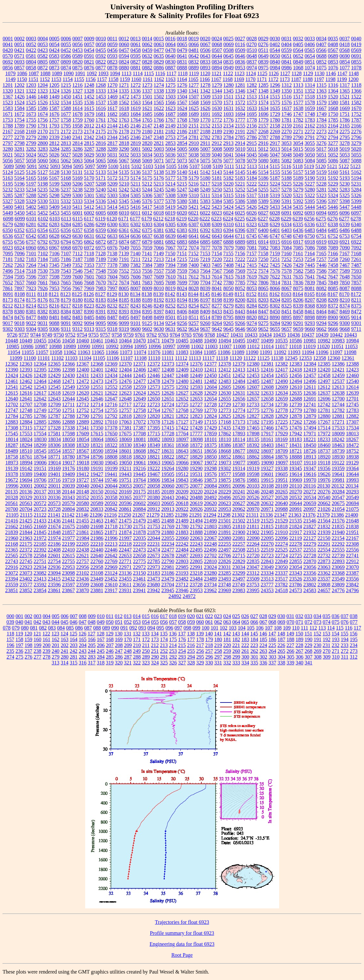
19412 (83, 474)
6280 (19, 224)
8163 (286, 294)
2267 (252, 131)
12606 (239, 387)
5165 (31, 178)
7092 (356, 248)
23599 (83, 585)
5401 (19, 207)
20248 (267, 492)
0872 (43, 68)
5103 (148, 166)
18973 (12, 463)
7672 (112, 283)
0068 (217, 44)
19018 (83, 463)
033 (308, 616)
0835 (228, 62)
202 (65, 645)
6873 (112, 242)
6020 (182, 213)
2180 (147, 131)
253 (173, 651)
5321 (298, 195)
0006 (66, 39)
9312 (77, 329)
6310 (228, 224)
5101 (125, 166)
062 (218, 622)
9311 (66, 329)
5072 (170, 161)
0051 (19, 44)
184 (254, 639)
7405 (217, 265)
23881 (97, 590)
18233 (324, 439)
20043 (97, 486)
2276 (356, 131)
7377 (101, 265)
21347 (281, 515)
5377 (159, 201)
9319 (124, 329)
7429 (298, 265)
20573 (54, 503)
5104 (160, 166)
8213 (19, 306)
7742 (217, 283)
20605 (168, 503)
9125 (147, 323)
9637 (205, 329)
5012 (263, 149)
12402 (111, 370)
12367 (83, 364)
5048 (287, 155)
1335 (124, 91)
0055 (66, 44)
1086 (22, 73)
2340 (66, 137)
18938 (352, 457)
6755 (8, 242)
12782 (338, 410)
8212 (8, 306)
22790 (168, 561)
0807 (54, 62)
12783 (352, 410)
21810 (239, 526)
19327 (267, 468)
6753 (345, 236)
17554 (40, 434)
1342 (205, 91)
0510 (252, 50)
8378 (8, 312)
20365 (125, 497)
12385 (324, 364)
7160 (286, 253)
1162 (159, 79)
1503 (170, 97)
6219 (182, 219)
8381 (31, 312)
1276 (182, 85)
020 (191, 616)
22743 (12, 561)
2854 (182, 143)
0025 (228, 39)
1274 (159, 85)
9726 (12, 335)
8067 (287, 288)
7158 (263, 253)
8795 (228, 317)
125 (73, 634)
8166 (321, 294)
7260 (345, 259)
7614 (217, 277)
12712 (83, 404)
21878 (139, 532)
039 (10, 622)
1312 (287, 85)
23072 (12, 573)
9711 (356, 329)
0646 (240, 56)
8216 (54, 306)
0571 (19, 56)
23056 (310, 567)
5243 (136, 190)
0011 (112, 39)
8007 (136, 288)
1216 (77, 85)
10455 (40, 341)
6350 (8, 230)
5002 (147, 149)
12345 (291, 358)
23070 (352, 567)
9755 (94, 335)
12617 (40, 393)
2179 (136, 131)
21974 (54, 538)
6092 (298, 213)
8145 (205, 294)
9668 (345, 329)
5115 (275, 166)
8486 (101, 317)
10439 (322, 335)
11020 (323, 346)
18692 (253, 451)
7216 (194, 259)
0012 (124, 39)
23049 (267, 567)
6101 (31, 219)
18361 (168, 445)
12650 (154, 399)
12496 (310, 381)
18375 (210, 445)
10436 (294, 335)
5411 (77, 207)
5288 (31, 195)
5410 (66, 207)
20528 (281, 497)
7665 (66, 283)
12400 (83, 370)
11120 (236, 358)
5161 (345, 172)
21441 (68, 521)
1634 (263, 108)
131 (127, 634)
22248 (210, 544)
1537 (101, 102)
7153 (205, 253)
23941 (139, 590)
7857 (356, 283)
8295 (263, 306)
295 (200, 657)
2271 (298, 131)
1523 (8, 102)
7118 (89, 253)
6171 (124, 219)
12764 (154, 410)
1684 (136, 114)
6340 (356, 224)
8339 (298, 306)
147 (272, 634)
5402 (31, 207)
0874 (66, 68)
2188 (205, 131)
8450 (275, 312)
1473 (136, 97)
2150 (182, 126)
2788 (275, 137)
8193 (170, 300)
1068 (298, 68)
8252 (170, 306)
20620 (210, 503)
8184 (112, 300)
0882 (147, 68)
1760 (89, 120)
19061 (140, 463)
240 (56, 651)
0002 (19, 39)
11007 (225, 346)
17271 (338, 422)
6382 (170, 230)
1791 (43, 126)
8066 (275, 288)
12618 (54, 393)
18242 (338, 439)
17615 (97, 434)
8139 (158, 294)
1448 (43, 97)
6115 (78, 219)
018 (173, 616)
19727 (83, 480)
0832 (194, 62)
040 (19, 622)
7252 (287, 259)
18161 (267, 439)
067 (263, 622)
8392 (112, 312)
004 (46, 616)
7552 (124, 271)
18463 (338, 445)
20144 (68, 492)
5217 (205, 184)
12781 (324, 410)
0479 (182, 50)
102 (224, 628)
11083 (182, 352)
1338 (159, 91)
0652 (298, 56)
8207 (310, 300)
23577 (26, 585)
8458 (298, 312)
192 (327, 639)
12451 (225, 375)
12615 (12, 393)
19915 (267, 480)
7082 (263, 248)
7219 (205, 259)
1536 (89, 102)
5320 (287, 195)
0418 (345, 44)
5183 (240, 178)
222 (245, 645)
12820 (154, 416)
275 (19, 657)
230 (318, 645)
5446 (333, 207)
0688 (321, 56)
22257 (239, 544)
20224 (210, 492)
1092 (92, 73)
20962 (239, 509)
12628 (196, 393)
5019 (345, 149)
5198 (43, 184)
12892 (97, 422)
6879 (147, 242)
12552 (111, 387)
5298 (54, 195)
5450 (19, 213)
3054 (298, 143)
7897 (19, 288)
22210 (97, 544)
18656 (210, 451)
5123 (355, 166)
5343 (112, 201)
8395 (147, 312)
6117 (89, 219)
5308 (170, 195)
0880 (124, 68)
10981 (310, 341)
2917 (275, 143)
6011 (135, 213)
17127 (182, 422)
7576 (275, 271)
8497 (136, 317)
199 (37, 645)
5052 (333, 155)
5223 (263, 184)
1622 (159, 108)
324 (155, 663)
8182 (89, 300)
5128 (54, 172)
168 (110, 639)
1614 (77, 108)
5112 (240, 166)
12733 (253, 404)
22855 (296, 561)
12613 (338, 387)
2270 (287, 131)
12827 (253, 416)
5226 (298, 184)
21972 (40, 538)
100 (206, 628)
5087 (345, 161)
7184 (43, 259)
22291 (324, 544)
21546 (310, 521)
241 (65, 651)
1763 (124, 120)
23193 (182, 573)
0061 (136, 44)
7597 (43, 277)
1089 (57, 73)
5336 (101, 201)
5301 (89, 195)
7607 (147, 277)
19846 (196, 480)
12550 (83, 387)
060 (200, 622)
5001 (136, 149)
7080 (240, 248)
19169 (54, 468)
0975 (263, 68)
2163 (321, 126)
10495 (239, 341)
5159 (321, 172)
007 (74, 616)
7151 (182, 253)
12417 (281, 370)
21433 (40, 521)
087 (88, 628)
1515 (275, 97)
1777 (240, 120)
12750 (54, 410)
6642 (205, 236)
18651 (196, 451)
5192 (333, 178)
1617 (112, 108)
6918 (310, 242)
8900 (333, 317)
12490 (281, 381)
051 (119, 622)
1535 (77, 102)
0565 (310, 50)
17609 (83, 434)
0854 (345, 62)
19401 (54, 474)
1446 (31, 97)
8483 (77, 317)
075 (336, 622)
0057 (89, 44)
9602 (147, 329)
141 (218, 634)
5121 (332, 166)
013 (128, 616)
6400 (263, 230)
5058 (31, 161)
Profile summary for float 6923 (182, 933)
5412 (89, 207)
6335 (298, 224)
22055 (168, 538)
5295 (43, 195)
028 (263, 616)
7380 (124, 265)
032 (299, 616)
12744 (338, 404)
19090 (268, 463)
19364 (352, 468)
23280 (210, 573)
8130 (124, 294)
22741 (352, 556)
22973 (154, 567)
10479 (168, 341)
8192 (159, 300)
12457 (310, 375)
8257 (205, 306)
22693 (196, 556)
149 (290, 634)
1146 (331, 73)
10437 (308, 335)
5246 (170, 190)
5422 (205, 207)
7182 (19, 259)
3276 (321, 143)
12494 (296, 381)
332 (227, 663)
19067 (197, 463)
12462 (26, 381)
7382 (136, 265)
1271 (124, 85)
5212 (147, 184)
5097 (90, 166)
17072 (139, 422)
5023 (19, 155)
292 (173, 657)
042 (37, 622)
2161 (298, 126)
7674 (124, 283)
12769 (196, 410)
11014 (267, 346)
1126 (273, 73)
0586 (66, 56)
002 (28, 616)
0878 (112, 68)
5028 (77, 155)
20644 (296, 503)
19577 (225, 474)
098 (187, 628)
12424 (12, 375)
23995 (253, 590)
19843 (182, 480)
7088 (321, 248)
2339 (54, 137)
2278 (19, 137)
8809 (240, 317)
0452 (66, 50)
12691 (310, 399)
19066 (182, 463)
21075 (352, 509)
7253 (298, 259)
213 (164, 645)
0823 (112, 62)
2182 (170, 131)
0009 (89, 39)
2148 (159, 126)
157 (10, 639)
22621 (83, 556)
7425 (275, 265)
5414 (112, 207)
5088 (356, 161)
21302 (238, 515)
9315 (101, 329)
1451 (77, 97)
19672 (12, 480)
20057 (139, 486)
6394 (228, 230)
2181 (159, 131)
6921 (345, 242)
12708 (40, 404)
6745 (252, 236)
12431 (83, 375)
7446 (321, 265)
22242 (182, 544)
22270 (267, 544)
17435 (225, 428)
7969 (89, 288)
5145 (240, 172)
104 (242, 628)
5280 (310, 190)
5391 (287, 201)
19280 (182, 468)
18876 (281, 457)
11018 (295, 346)
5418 (159, 207)
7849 (333, 283)
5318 (263, 195)
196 (10, 645)
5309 (182, 195)
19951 (281, 480)
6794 (66, 242)
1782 (298, 120)
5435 (298, 207)
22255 (225, 544)
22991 (196, 567)
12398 (68, 370)
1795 (66, 126)
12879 (310, 416)
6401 (275, 230)
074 (327, 622)
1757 (54, 120)
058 (182, 622)
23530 (310, 579)
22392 (40, 550)
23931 (125, 590)
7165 (321, 253)
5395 (310, 201)
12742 (324, 404)
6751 (321, 236)
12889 (83, 422)
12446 (154, 375)
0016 (170, 39)
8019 (170, 288)
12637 (324, 393)
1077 (345, 68)
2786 (252, 137)
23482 (182, 579)
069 (281, 622)
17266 (310, 422)
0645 (228, 56)
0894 (217, 68)
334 (245, 663)
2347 (147, 137)
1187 (296, 79)
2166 (356, 126)
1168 (228, 79)
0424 (54, 50)
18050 (69, 439)
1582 (356, 102)
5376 (147, 201)
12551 (97, 387)
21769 (168, 526)
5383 (205, 201)
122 (46, 634)
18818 (125, 457)
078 (7, 628)
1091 (80, 73)
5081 (275, 161)
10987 (41, 346)
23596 (54, 585)
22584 (40, 556)
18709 (281, 451)
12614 (352, 387)
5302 (101, 195)
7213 (159, 259)
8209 (333, 300)
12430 (68, 375)
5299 (66, 195)
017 (164, 616)
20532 (296, 497)
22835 (253, 561)
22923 (26, 567)
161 (46, 639)
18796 (97, 457)
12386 (338, 364)
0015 (159, 39)
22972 (139, 567)
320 (119, 663)
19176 (68, 468)
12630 (225, 393)
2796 (356, 137)
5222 (252, 184)
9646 (240, 329)
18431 (296, 445)
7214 (170, 259)
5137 (147, 172)
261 (245, 651)
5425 (240, 207)
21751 (139, 526)
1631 (228, 108)
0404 (287, 44)
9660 (310, 329)
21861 (83, 532)
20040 (83, 486)
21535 (296, 521)
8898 (310, 317)
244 (92, 651)
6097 (356, 213)
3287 (89, 149)
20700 (12, 509)
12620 (83, 393)
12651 (168, 399)
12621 (97, 393)
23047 (253, 567)
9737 (24, 335)
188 (290, 639)
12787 (54, 416)
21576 (338, 521)
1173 (285, 79)
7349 (66, 265)
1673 (31, 114)
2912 (217, 143)
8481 (54, 317)
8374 (345, 306)
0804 (31, 62)
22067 (210, 538)
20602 (139, 503)
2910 (194, 143)
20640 (281, 503)
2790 (298, 137)
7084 (287, 248)
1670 (356, 108)
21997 (125, 538)
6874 (124, 242)
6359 (101, 230)
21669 (40, 526)
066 (254, 622)
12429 (54, 375)
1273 (147, 85)
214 (173, 645)
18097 (182, 439)
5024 (31, 155)
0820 (77, 62)
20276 (324, 492)
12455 (281, 375)
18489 (12, 451)
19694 (26, 480)
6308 (205, 224)
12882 (352, 416)
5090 (20, 166)
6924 (19, 248)
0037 (345, 39)
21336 (267, 515)
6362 (136, 230)
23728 (196, 585)
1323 (43, 91)
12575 (168, 387)
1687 (170, 114)
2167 (8, 131)
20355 (97, 497)
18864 (267, 457)
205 (92, 645)
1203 (31, 85)
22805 (196, 561)
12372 (154, 364)
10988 (56, 346)
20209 (182, 492)
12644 (68, 399)
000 (10, 616)
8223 (89, 306)
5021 (8, 155)
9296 (333, 323)
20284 (338, 492)
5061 (54, 161)
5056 (8, 161)
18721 (296, 451)
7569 (240, 271)
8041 (217, 288)
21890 (210, 532)
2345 (124, 137)
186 (272, 639)
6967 (54, 248)
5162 (356, 172)
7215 (182, 259)
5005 (182, 149)
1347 (252, 91)
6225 (240, 219)
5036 (170, 155)
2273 (321, 131)
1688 (182, 114)
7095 (8, 253)
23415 (54, 579)
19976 (324, 480)
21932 (310, 532)
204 (83, 645)
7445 (310, 265)
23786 (296, 585)
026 (245, 616)
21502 (239, 521)
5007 (205, 149)
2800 (43, 143)
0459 (147, 50)
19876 (239, 480)
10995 (141, 346)
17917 (267, 434)
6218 (170, 219)
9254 (170, 323)
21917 (296, 532)
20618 (182, 503)
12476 (125, 381)
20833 (97, 509)
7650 (356, 277)
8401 (170, 312)
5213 (159, 184)
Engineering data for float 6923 (182, 944)
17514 (324, 428)
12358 (319, 358)
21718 (111, 526)
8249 (159, 306)
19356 (324, 468)
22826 (225, 561)
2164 (333, 126)
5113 (252, 166)
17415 (168, 428)
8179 (66, 300)
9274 (252, 323)
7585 (310, 271)
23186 (168, 573)
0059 (112, 44)
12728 (210, 404)
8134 (135, 294)
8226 (101, 306)
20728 (54, 509)
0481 (194, 50)
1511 (228, 97)
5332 (66, 201)
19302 (225, 468)
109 (287, 628)
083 (52, 628)
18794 (83, 457)
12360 (334, 358)
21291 (196, 515)
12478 (154, 381)
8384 (66, 312)
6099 (20, 219)
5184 (252, 178)
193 (336, 639)
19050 (126, 463)
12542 (26, 387)
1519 (321, 97)
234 (354, 645)
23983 (239, 590)
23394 (12, 579)
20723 (40, 509)
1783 (310, 120)
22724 (281, 556)
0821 (89, 62)
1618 (124, 108)
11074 (140, 352)
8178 (54, 300)
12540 (352, 381)
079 (16, 628)
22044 (154, 538)
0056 (77, 44)
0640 (170, 56)
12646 (97, 399)
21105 (12, 515)
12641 (26, 399)
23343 (296, 573)
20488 (196, 497)
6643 (217, 236)
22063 (196, 538)
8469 (345, 312)
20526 (253, 497)
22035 (139, 538)
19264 (168, 468)
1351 (298, 91)
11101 (44, 358)
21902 (253, 532)
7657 (19, 283)
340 (299, 663)
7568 (228, 271)
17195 (267, 422)
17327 (40, 428)
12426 (26, 375)
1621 (147, 108)
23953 (196, 590)
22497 (225, 550)
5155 (275, 172)
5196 (19, 184)
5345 (124, 201)
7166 (333, 253)
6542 (31, 236)
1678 (77, 114)
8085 (333, 288)
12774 (239, 410)
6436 (298, 230)
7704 (205, 283)
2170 (43, 131)
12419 (310, 370)
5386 (240, 201)
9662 (321, 329)
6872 (101, 242)
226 (281, 645)
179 (209, 639)
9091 (66, 323)
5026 (54, 155)
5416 (136, 207)
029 (272, 616)
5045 (252, 155)
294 (191, 657)
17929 (281, 434)
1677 (66, 114)
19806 (154, 480)
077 (354, 622)
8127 (100, 294)
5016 (310, 149)
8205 (287, 300)
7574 (263, 271)
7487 (356, 265)
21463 (97, 521)
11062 (70, 352)
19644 (352, 474)
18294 (26, 445)
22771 (125, 561)
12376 (196, 364)
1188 (307, 79)
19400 (40, 474)
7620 (263, 277)
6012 (147, 213)
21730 (125, 526)
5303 (112, 195)
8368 (310, 306)
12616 (26, 393)
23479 (168, 579)
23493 (225, 579)
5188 (287, 178)
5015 (298, 149)
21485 (154, 521)
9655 (275, 329)
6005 (101, 213)
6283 (54, 224)
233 (345, 645)
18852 (225, 457)
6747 (275, 236)
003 (37, 616)
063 (227, 622)
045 (65, 622)
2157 (263, 126)
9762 (152, 335)
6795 (77, 242)
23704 (168, 585)
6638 (159, 236)
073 (318, 622)
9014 (356, 317)
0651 (287, 56)
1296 (275, 85)
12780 (310, 410)
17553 (26, 434)
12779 (296, 410)
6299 (101, 224)
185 (263, 639)
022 (209, 616)
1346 (240, 91)
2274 (333, 131)
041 (28, 622)
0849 (298, 62)
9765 (187, 335)
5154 (263, 172)
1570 (217, 102)
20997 (310, 509)
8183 (101, 300)
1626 (205, 108)
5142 (205, 172)
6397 (252, 230)
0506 (205, 50)
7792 (252, 283)
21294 (210, 515)
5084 (310, 161)
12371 (139, 364)
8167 (333, 294)
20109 (281, 486)
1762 (112, 120)
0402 (275, 44)
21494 (196, 521)
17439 (239, 428)
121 (37, 634)
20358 (111, 497)
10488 (196, 341)
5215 (182, 184)
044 (56, 622)
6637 (147, 236)
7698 (170, 283)
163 (65, 639)
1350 (287, 91)
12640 (12, 399)
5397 (333, 201)
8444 (252, 312)
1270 (112, 85)
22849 (281, 561)
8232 (112, 306)
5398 (345, 201)
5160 (333, 172)
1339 (170, 91)
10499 (267, 341)
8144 (193, 294)
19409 (68, 474)
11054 (14, 352)
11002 (197, 346)
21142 (68, 515)
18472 (352, 445)
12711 (68, 404)
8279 (228, 306)
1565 (159, 102)
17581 (54, 434)
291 (164, 657)
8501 (170, 317)
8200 (240, 300)
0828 (147, 62)
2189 (217, 131)
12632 (253, 393)
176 (182, 639)
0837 (252, 62)
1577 (298, 102)
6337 (321, 224)
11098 (350, 352)
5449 (8, 213)
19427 (97, 474)
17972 (324, 434)
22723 (267, 556)
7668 (89, 283)
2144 (112, 126)
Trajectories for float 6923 (182, 922)
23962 (210, 590)
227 (290, 645)
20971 (267, 509)
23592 (40, 585)
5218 (217, 184)
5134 (112, 172)
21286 (181, 515)
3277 (333, 143)
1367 (8, 97)
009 (92, 616)
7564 (205, 271)
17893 (239, 434)
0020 (205, 39)
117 (357, 628)
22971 (125, 567)
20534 (310, 497)
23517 (281, 579)
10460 (83, 341)
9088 (54, 323)
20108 (267, 486)
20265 (281, 492)
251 (155, 651)
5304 (124, 195)
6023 (217, 213)
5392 (298, 201)
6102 (43, 219)
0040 (356, 39)
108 (278, 628)
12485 (253, 381)
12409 (182, 370)
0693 (19, 62)
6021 (194, 213)
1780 (275, 120)
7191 (124, 259)
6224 (228, 219)
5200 (66, 184)
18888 (296, 457)
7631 (287, 277)
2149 (170, 126)
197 (19, 645)
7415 (252, 265)
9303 (20, 329)
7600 (77, 277)
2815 (89, 143)
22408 (54, 550)
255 (191, 651)
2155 (240, 126)
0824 (124, 62)
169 (119, 639)
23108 (97, 573)
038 (354, 616)
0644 (217, 56)
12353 (305, 358)
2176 (112, 131)
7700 (194, 283)
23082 (40, 573)
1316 (333, 85)
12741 (310, 404)
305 (290, 657)
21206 (96, 515)
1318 (356, 85)
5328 (19, 201)
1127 (285, 73)
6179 (147, 219)
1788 (8, 126)
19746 (111, 480)
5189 (298, 178)
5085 (321, 161)
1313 (298, 85)
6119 (100, 219)
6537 (19, 236)
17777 (196, 434)
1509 (205, 97)
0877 (101, 68)
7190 (112, 259)
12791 (97, 416)
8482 (66, 317)
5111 (229, 166)
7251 (275, 259)
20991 (296, 509)
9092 (77, 323)
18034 (55, 439)
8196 (194, 300)
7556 (147, 271)
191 (318, 639)
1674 (43, 114)
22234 (168, 544)
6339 (345, 224)
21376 (309, 515)
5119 (309, 166)
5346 (136, 201)
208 (119, 645)
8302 (275, 306)
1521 (345, 97)
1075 (321, 68)
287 (128, 657)
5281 (321, 190)
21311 (252, 515)
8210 (345, 300)
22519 (267, 550)
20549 (352, 497)
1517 (298, 97)
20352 (83, 497)
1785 (333, 120)
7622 (275, 277)
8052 (240, 288)
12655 (225, 399)
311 (344, 657)
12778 (281, 410)
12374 (182, 364)
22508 (239, 550)
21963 (26, 538)
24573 (296, 590)
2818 (124, 143)
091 (124, 628)
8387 (77, 312)
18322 (111, 445)
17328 (54, 428)
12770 (210, 410)
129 (109, 634)
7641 (310, 277)
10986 (27, 346)
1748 (310, 114)
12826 (239, 416)
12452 (239, 375)
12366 (68, 364)
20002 (40, 486)
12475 (111, 381)
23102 (83, 573)
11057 (42, 352)
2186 (182, 131)
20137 (40, 492)
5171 (101, 178)
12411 (210, 370)
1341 (194, 91)
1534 (66, 102)
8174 (19, 300)
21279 (153, 515)
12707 (26, 404)
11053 (351, 346)
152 (317, 634)
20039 (68, 486)
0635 (159, 56)
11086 (224, 352)
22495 (196, 550)
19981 (338, 480)
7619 (252, 277)
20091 (225, 486)
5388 (252, 201)
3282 (31, 149)
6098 (8, 219)
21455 (83, 521)
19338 (281, 468)
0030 (275, 39)
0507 (217, 50)
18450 (310, 445)
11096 (322, 352)
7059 (147, 248)
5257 (275, 190)
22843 (267, 561)
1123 (239, 73)
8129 (112, 294)
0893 (205, 68)
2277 (8, 137)
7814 (275, 283)
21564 (324, 521)
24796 (352, 590)
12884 (26, 422)
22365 (12, 550)
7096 (20, 253)
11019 (309, 346)
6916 (287, 242)
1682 (112, 114)
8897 (298, 317)
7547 (89, 271)
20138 (54, 492)
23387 (352, 573)
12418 (296, 370)
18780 (68, 457)
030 (281, 616)
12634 (281, 393)
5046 (263, 155)
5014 (287, 149)
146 (263, 634)
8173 (8, 300)
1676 (54, 114)
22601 (54, 556)
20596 (125, 503)
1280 (228, 85)
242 (74, 651)
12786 (40, 416)
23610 (111, 585)
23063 (324, 567)
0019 (194, 39)
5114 (263, 166)
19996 (12, 486)
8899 (321, 317)
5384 (217, 201)
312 (354, 657)
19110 (310, 463)
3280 (8, 149)
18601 (125, 451)
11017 (281, 346)
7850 (345, 283)
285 (110, 657)
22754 (54, 561)
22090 (253, 538)
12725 (182, 404)
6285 (77, 224)
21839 (12, 532)
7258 (333, 259)
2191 (240, 131)
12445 (139, 375)
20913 (168, 509)
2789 (287, 137)
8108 (20, 294)
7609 (159, 277)
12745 (352, 404)
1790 (31, 126)
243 (83, 651)
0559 (287, 50)
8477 (31, 317)
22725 (296, 556)
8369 (321, 306)
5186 (263, 178)
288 (137, 657)
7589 (345, 271)
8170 (344, 294)
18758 (12, 457)
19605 (281, 474)
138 (191, 634)
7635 (298, 277)
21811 (253, 526)
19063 (154, 463)
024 (227, 616)
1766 (159, 120)
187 (281, 639)
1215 (66, 85)
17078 (154, 422)
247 (119, 651)
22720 (253, 556)
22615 (68, 556)
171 (137, 639)
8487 (112, 317)
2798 (19, 143)
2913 (228, 143)
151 (308, 634)
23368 (338, 573)
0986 (287, 68)
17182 (253, 422)
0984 (275, 68)
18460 (324, 445)
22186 (54, 544)
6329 (275, 224)
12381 (267, 364)
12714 (97, 404)
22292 (338, 544)
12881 (338, 416)
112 (313, 628)
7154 (217, 253)
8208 (321, 300)
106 (260, 628)
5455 (66, 213)
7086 (310, 248)
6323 (252, 224)
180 (218, 639)
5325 (345, 195)
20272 (310, 492)
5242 (124, 190)
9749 (47, 335)
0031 (287, 39)
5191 (321, 178)
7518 (31, 271)
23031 (225, 567)
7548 (101, 271)
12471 (68, 381)
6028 (275, 213)
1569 (205, 102)
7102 (43, 253)
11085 (210, 352)
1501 (147, 97)
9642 (217, 329)
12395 (40, 370)
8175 (31, 300)
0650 (275, 56)
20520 (239, 497)
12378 (225, 364)
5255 (263, 190)
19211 (125, 468)
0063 (159, 44)
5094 (67, 166)
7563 (194, 271)
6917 (298, 242)
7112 (78, 253)
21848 (54, 532)
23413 (40, 579)
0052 (31, 44)
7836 (298, 283)
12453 (253, 375)
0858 (31, 68)
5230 (345, 184)
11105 (99, 358)
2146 (136, 126)
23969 (225, 590)
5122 (344, 166)
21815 (267, 526)
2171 (54, 131)
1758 (66, 120)
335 (254, 663)
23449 (97, 579)
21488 (168, 521)
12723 (154, 404)
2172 (66, 131)
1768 (182, 120)
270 (327, 651)
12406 (139, 370)
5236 (54, 190)
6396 (240, 230)
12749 (40, 410)
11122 (250, 358)
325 (164, 663)
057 (173, 622)
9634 (194, 329)
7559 (182, 271)
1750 (333, 114)
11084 (196, 352)
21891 (225, 532)
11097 (336, 352)
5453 (54, 213)
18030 (40, 439)
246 (110, 651)
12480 (182, 381)
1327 (77, 91)
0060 (124, 44)
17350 (97, 428)
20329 (26, 497)
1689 (194, 114)
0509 (240, 50)
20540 (324, 497)
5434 (287, 207)
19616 (310, 474)
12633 (267, 393)
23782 (281, 585)
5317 (252, 195)
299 (236, 657)
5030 (101, 155)
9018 (19, 323)
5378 (170, 201)
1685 (147, 114)
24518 (281, 590)
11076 (154, 352)
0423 (43, 50)
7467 (345, 265)
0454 (89, 50)
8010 (159, 288)
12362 (12, 364)
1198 (330, 79)
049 (101, 622)
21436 (54, 521)
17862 (225, 434)
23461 (139, 579)
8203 (263, 300)
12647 (111, 399)
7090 (345, 248)
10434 (265, 335)
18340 (139, 445)
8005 (124, 288)
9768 (210, 335)
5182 (228, 178)
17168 (225, 422)
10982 (324, 341)
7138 (112, 253)
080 (25, 628)
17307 (352, 422)
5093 (55, 166)
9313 (89, 329)
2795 (345, 137)
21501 (225, 521)
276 (28, 657)
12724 (168, 404)
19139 (12, 468)
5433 (275, 207)
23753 (253, 585)
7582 (298, 271)
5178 (182, 178)
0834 (217, 62)
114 (331, 628)
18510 (26, 451)
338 (281, 663)
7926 (43, 288)
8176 (43, 300)
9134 (159, 323)
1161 (148, 79)
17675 (125, 434)
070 (290, 622)
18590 (97, 451)
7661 (43, 283)
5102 (136, 166)
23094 (54, 573)
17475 (281, 428)
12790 (83, 416)
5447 (345, 207)
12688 (296, 399)
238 (37, 651)
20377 (139, 497)
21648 (352, 521)
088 (97, 628)
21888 (196, 532)
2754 (182, 137)
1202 (19, 85)
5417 (147, 207)
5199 (54, 184)
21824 (296, 526)
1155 (79, 79)
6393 (217, 230)
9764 (175, 335)
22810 (210, 561)
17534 (352, 428)
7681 (136, 283)
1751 (345, 114)
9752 (70, 335)
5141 (194, 172)
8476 (19, 317)
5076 (217, 161)
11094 (308, 352)
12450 (210, 375)
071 (299, 622)
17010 (111, 422)
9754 (82, 335)
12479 (168, 381)
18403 (267, 445)
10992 (112, 346)
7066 (159, 248)
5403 (43, 207)
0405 (298, 44)
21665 (26, 526)
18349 (154, 445)
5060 (43, 161)
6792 (43, 242)
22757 (83, 561)
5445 (321, 207)
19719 (68, 480)
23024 (210, 567)
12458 (324, 375)
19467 (154, 474)
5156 (287, 172)
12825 (225, 416)
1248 (89, 85)
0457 (124, 50)
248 (128, 651)
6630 (77, 236)
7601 (89, 277)
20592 (111, 503)
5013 (275, 149)
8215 (43, 306)
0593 (112, 56)
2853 (170, 143)
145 (254, 634)
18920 (324, 457)
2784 (228, 137)
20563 (26, 503)
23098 (68, 573)
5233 (19, 190)
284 (101, 657)
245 (101, 651)
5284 (356, 190)
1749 (321, 114)
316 (83, 663)
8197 (205, 300)
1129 (308, 73)
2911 (205, 143)
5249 (205, 190)
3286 (77, 149)
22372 (26, 550)
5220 (228, 184)
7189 (101, 259)
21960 (12, 538)
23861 (54, 590)
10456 (54, 341)
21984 (83, 538)
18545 (40, 451)
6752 (333, 236)
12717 (125, 404)
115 (340, 628)
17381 (125, 428)
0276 (263, 44)
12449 (196, 375)
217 (200, 645)
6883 (182, 242)
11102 (58, 358)
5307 (159, 195)
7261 (356, 259)
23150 (139, 573)
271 (336, 651)
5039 (205, 155)
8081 (310, 288)
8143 (182, 294)
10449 (26, 341)
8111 (31, 294)
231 (327, 645)
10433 (251, 335)
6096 (345, 213)
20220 (196, 492)
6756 (19, 242)
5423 (217, 207)
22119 (295, 538)
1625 (194, 108)
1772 (217, 120)
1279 (217, 85)
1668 (333, 108)
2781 (194, 137)
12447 (168, 375)
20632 (267, 503)
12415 (253, 370)
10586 (296, 341)
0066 (194, 44)
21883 (182, 532)
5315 (228, 195)
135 (164, 634)
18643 (182, 451)
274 (10, 657)
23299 (239, 573)
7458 (333, 265)
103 (233, 628)
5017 (321, 149)
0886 (159, 68)
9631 (170, 329)
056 (164, 622)
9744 (35, 335)
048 (92, 622)
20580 (83, 503)
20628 (253, 503)
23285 (225, 573)
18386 (225, 445)
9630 (159, 329)
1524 (19, 102)
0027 (240, 39)
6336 (310, 224)
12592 (182, 387)
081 (34, 628)
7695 (159, 283)
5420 (182, 207)
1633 (252, 108)
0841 (287, 62)
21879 (154, 532)
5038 (194, 155)
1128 (296, 73)
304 (281, 657)
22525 (281, 550)
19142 (26, 468)
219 (218, 645)
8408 (194, 312)
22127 (310, 538)
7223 (252, 259)
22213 (111, 544)
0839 (263, 62)
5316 (240, 195)
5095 (78, 166)
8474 (8, 317)
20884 (139, 509)
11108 (141, 358)
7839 (310, 283)
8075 (298, 288)
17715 (154, 434)
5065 (101, 161)
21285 (167, 515)
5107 (195, 166)
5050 (310, 155)
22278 (296, 544)
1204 (43, 85)
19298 (210, 468)
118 (10, 634)
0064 (170, 44)
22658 (139, 556)
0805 (43, 62)
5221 (240, 184)
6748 (287, 236)
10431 (237, 335)
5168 (66, 178)
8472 (356, 312)
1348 (263, 91)
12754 (97, 410)
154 (335, 634)
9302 (8, 329)
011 (110, 616)
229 (308, 645)
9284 (275, 323)
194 (345, 639)
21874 (125, 532)
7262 (8, 265)
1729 (275, 114)
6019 (170, 213)
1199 (342, 79)
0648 (252, 56)
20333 (40, 497)
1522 (356, 97)
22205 (83, 544)
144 (245, 634)
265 (281, 651)
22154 (338, 538)
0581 (31, 56)
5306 (147, 195)
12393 (26, 370)
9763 (163, 335)
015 (146, 616)
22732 (324, 556)
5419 (170, 207)
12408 (168, 370)
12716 (111, 404)
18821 (154, 457)
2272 (310, 131)
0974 (252, 68)
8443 (240, 312)
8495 (124, 317)
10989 (70, 346)
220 (227, 645)
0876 (89, 68)
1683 (124, 114)
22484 (182, 550)
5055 (356, 155)
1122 (228, 73)
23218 (196, 573)
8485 (89, 317)
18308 (68, 445)
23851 (12, 590)
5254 (252, 190)
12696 (324, 399)
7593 (356, 271)
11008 (239, 346)
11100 (30, 358)
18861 (239, 457)
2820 (147, 143)
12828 (267, 416)
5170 (89, 178)
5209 (112, 184)
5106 (183, 166)
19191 (97, 468)
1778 (252, 120)
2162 (310, 126)
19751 (125, 480)
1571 (228, 102)
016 (155, 616)
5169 (77, 178)
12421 (338, 370)
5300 (77, 195)
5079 (252, 161)
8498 (147, 317)
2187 (194, 131)
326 (173, 663)
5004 (170, 149)
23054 (296, 567)
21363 (295, 515)
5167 (54, 178)
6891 (252, 242)
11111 (168, 358)
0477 (159, 50)
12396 (54, 370)
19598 (253, 474)
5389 (263, 201)
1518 (310, 97)
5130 (66, 172)
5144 (228, 172)
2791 (310, 137)
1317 (345, 85)
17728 (168, 434)
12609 (281, 387)
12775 (253, 410)
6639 (170, 236)
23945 (168, 590)
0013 (136, 39)
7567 (217, 271)
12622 (111, 393)
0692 (8, 62)
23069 (338, 567)
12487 (267, 381)
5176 (159, 178)
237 (28, 651)
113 (322, 628)
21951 (352, 532)
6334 (287, 224)
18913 (310, 457)
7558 (170, 271)
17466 (267, 428)
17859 (210, 434)
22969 (111, 567)
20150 (97, 492)
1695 (252, 114)
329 (200, 663)
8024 (182, 288)
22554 (324, 550)
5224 (275, 184)
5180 (205, 178)
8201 (252, 300)
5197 (31, 184)
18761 (26, 457)
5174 (136, 178)
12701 (352, 399)
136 (173, 634)
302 (263, 657)
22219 (139, 544)
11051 (337, 346)
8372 (333, 306)
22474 (154, 550)
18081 (140, 439)
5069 (147, 161)
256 (200, 651)
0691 (356, 56)
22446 (111, 550)
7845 (321, 283)
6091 (287, 213)
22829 (239, 561)
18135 (253, 439)
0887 (170, 68)
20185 (154, 492)
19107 (296, 463)
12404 (125, 370)
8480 (43, 317)
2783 (217, 137)
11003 (211, 346)
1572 (240, 102)
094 (151, 628)
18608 (139, 451)
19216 (139, 468)
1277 (194, 85)
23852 (26, 590)
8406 (182, 312)
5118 (298, 166)
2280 (43, 137)
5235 (43, 190)
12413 (239, 370)
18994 (26, 463)
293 (182, 657)
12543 (40, 387)
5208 (101, 184)
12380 (253, 364)
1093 (103, 73)
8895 (287, 317)
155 (344, 634)
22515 (253, 550)
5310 (194, 195)
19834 (168, 480)
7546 (77, 271)
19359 (338, 468)
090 (115, 628)
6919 (321, 242)
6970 (77, 248)
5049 (298, 155)
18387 (239, 445)
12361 (348, 358)
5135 (124, 172)
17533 (338, 428)
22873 (324, 561)
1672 (19, 114)
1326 (66, 91)
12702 (12, 404)
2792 (321, 137)
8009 (147, 288)
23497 (239, 579)
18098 (197, 439)
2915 (252, 143)
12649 (139, 399)
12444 (125, 375)
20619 (196, 503)
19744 (97, 480)
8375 (356, 306)
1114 (138, 73)
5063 (77, 161)
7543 (66, 271)
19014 (55, 463)
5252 (240, 190)
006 (65, 616)
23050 (281, 567)
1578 (310, 102)
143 (236, 634)
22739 (338, 556)
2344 (112, 137)
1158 (113, 79)
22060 (182, 538)
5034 (147, 155)
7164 (309, 253)
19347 (310, 468)
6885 (205, 242)
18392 (253, 445)
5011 (252, 149)
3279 (356, 143)
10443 (350, 335)
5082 (287, 161)
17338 (68, 428)
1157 (102, 79)
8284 (252, 306)
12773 (225, 410)
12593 (196, 387)
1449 (54, 97)
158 (19, 639)
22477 (168, 550)
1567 (182, 102)
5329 (31, 201)
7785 (240, 283)
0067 (205, 44)
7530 (43, 271)
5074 (194, 161)
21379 (323, 515)
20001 (26, 486)
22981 (168, 567)
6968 (66, 248)
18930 (338, 457)
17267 (324, 422)
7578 (287, 271)
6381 (159, 230)
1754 (19, 120)
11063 (84, 352)
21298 (224, 515)
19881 (253, 480)
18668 (225, 451)
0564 (298, 50)
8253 (182, 306)
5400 (8, 207)
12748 (26, 410)
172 (146, 639)
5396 (321, 201)
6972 (89, 248)
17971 (310, 434)
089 (106, 628)
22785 (154, 561)
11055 (28, 352)
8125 (77, 294)
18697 (267, 451)
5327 (8, 201)
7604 (112, 277)
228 (299, 645)
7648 (345, 277)
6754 (356, 236)
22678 (168, 556)
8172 (356, 294)
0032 (298, 39)
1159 (125, 79)
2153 (217, 126)
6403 (287, 230)
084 (61, 628)
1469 (112, 97)
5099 (102, 166)
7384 (147, 265)
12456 (296, 375)
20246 (253, 492)
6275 (321, 219)
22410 (68, 550)
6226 (251, 219)
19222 (154, 468)
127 (91, 634)
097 (178, 628)
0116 (240, 44)
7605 (124, 277)
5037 (182, 155)
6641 (194, 236)
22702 (210, 556)
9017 (8, 323)
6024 (228, 213)
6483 (310, 230)
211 (146, 645)
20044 (111, 486)
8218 (77, 306)
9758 (117, 335)
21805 (225, 526)
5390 (275, 201)
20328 (12, 497)
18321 (97, 445)
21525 (267, 521)
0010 (101, 39)
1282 (252, 85)
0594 (124, 56)
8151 (240, 294)
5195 (8, 184)
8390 (89, 312)
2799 (31, 143)
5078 (240, 161)
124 (64, 634)
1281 (240, 85)
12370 (125, 364)
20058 (154, 486)
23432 (68, 579)
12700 (338, 399)
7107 (66, 253)
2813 (66, 143)
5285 (8, 195)
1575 (275, 102)
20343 (68, 497)
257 (209, 651)
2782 (205, 137)
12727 (196, 404)
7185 (54, 259)
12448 (182, 375)
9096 (112, 323)
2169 (31, 131)
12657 (253, 399)
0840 (275, 62)
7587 (333, 271)
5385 (228, 201)
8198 (217, 300)
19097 (282, 463)
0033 (310, 39)
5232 (8, 190)
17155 (210, 422)
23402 (26, 579)
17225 (281, 422)
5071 (159, 161)
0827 (136, 62)
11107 (127, 358)
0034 (321, 39)
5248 (194, 190)
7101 (31, 253)
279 (56, 657)
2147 (147, 126)
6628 (54, 236)
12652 (182, 399)
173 (155, 639)
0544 (275, 50)
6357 (77, 230)
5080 (263, 161)
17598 (68, 434)
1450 (66, 97)
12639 (352, 393)
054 (146, 622)
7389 (159, 265)
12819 (139, 416)
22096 (281, 538)
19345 (296, 468)
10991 (98, 346)
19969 (296, 480)
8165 (309, 294)
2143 (101, 126)
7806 (263, 283)
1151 (33, 79)
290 (155, 657)
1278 (205, 85)
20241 (239, 492)
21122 (40, 515)
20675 (338, 503)
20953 (225, 509)
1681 (101, 114)
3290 (124, 149)
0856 (8, 68)
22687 (182, 556)
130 (118, 634)
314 (65, 663)
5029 (89, 155)
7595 (19, 277)
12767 (168, 410)
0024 (217, 39)
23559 (12, 585)
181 (227, 639)
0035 (333, 39)
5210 (124, 184)
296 (209, 657)
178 (200, 639)
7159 (275, 253)
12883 (12, 422)
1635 (275, 108)
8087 (345, 288)
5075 (205, 161)
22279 (310, 544)
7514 (19, 271)
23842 (352, 585)
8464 (321, 312)
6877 (136, 242)
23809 (338, 585)
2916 (263, 143)
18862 (253, 457)
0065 (182, 44)
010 (101, 616)
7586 (321, 271)
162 (56, 639)
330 (209, 663)
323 (146, 663)
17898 (253, 434)
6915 (275, 242)
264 (272, 651)
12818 (125, 416)
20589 (97, 503)
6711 (240, 236)
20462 (182, 497)
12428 (40, 375)
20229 (225, 492)
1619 (136, 108)
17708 (139, 434)
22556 (352, 550)
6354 (43, 230)
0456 (112, 50)
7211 (135, 259)
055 (155, 622)
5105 (171, 166)
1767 (170, 120)
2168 (19, 131)
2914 (240, 143)
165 (83, 639)
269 (318, 651)
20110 (295, 486)
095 (160, 628)
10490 (210, 341)
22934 (40, 567)
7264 (31, 265)
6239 (298, 219)
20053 (125, 486)
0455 (101, 50)
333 (236, 663)
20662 (324, 503)
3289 (112, 149)
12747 (12, 410)
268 (308, 651)
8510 (182, 317)
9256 (182, 323)
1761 (101, 120)
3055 (310, 143)
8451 (287, 312)
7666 (77, 283)
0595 (136, 56)
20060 (168, 486)
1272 (136, 85)
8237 (124, 306)
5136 (136, 172)
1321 (19, 91)
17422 (182, 428)
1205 (54, 85)
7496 (8, 271)
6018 (159, 213)
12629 (210, 393)
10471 (154, 341)
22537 (296, 550)
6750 (310, 236)
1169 (239, 79)
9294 (321, 323)
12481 (196, 381)
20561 (12, 503)
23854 (40, 590)
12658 (267, 399)
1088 (45, 73)
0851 (310, 62)
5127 (43, 172)
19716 (54, 480)
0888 (182, 68)
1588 (66, 108)
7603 (101, 277)
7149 (158, 253)
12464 (40, 381)
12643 (54, 399)
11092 (280, 352)
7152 (193, 253)
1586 (43, 108)
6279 (8, 224)
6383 (182, 230)
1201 (8, 85)
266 (290, 651)
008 (83, 616)
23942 (154, 590)
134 (155, 634)
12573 (154, 387)
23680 (154, 585)
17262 (296, 422)
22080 (225, 538)
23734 (210, 585)
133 (146, 634)
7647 (333, 277)
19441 (111, 474)
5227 (310, 184)
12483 (225, 381)
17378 (111, 428)
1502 (159, 97)
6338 (333, 224)
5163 (8, 178)
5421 (194, 207)
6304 (159, 224)
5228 (321, 184)
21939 (324, 532)
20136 (26, 492)
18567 (83, 451)
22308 (352, 544)
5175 (147, 178)
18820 (139, 457)
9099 (124, 323)
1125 (262, 73)
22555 (338, 550)
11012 (253, 346)
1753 (8, 120)
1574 (263, 102)
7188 (89, 259)
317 (92, 663)
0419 (356, 44)
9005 (345, 317)
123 (55, 634)
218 (209, 645)
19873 (210, 480)
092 (133, 628)
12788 (68, 416)
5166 (43, 178)
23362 (324, 573)
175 (173, 639)
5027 (66, 155)
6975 (101, 248)
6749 (298, 236)
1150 (22, 79)
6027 (263, 213)
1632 (240, 108)
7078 (217, 248)
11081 (168, 352)
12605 (225, 387)
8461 (310, 312)
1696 (263, 114)
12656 (239, 399)
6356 (66, 230)
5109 (218, 166)
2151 (194, 126)
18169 (281, 439)
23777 (267, 585)
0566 (321, 50)
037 (345, 616)
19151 (40, 468)
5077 (228, 161)
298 (227, 657)
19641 (338, 474)
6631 (89, 236)
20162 (111, 492)
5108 (206, 166)
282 (83, 657)
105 (251, 628)
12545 (54, 387)
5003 (159, 149)
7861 (8, 288)
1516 (287, 97)
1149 (10, 79)
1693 (228, 114)
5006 (194, 149)
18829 (196, 457)
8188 (136, 300)
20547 (338, 497)
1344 (217, 91)
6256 (309, 219)
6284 (66, 224)
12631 (239, 393)
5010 (240, 149)
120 (28, 634)
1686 (159, 114)
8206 (298, 300)
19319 (253, 468)
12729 (225, 404)
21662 (12, 526)
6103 (55, 219)
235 (10, 651)
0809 (66, 62)
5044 (240, 155)
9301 (356, 323)
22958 (97, 567)
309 (327, 657)
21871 (111, 532)
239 (46, 651)
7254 (310, 259)
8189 (147, 300)
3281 (19, 149)
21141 (54, 515)
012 (119, 616)
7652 (8, 283)
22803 (182, 561)
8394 (136, 312)
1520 (333, 97)
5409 (54, 207)
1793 (54, 126)
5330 (43, 201)
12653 (196, 399)
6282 (43, 224)
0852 (321, 62)
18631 (168, 451)
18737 (324, 451)
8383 (54, 312)
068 (272, 622)
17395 (154, 428)
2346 (136, 137)
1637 (287, 108)
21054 (338, 509)
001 (19, 616)
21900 (239, 532)
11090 (252, 352)
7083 (275, 248)
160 (37, 639)
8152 (251, 294)
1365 (345, 91)
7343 (43, 265)
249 (137, 651)
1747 (298, 114)
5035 (159, 155)
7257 (321, 259)
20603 (154, 503)
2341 (77, 137)
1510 (217, 97)
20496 (225, 497)
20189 (168, 492)
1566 (170, 102)
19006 (40, 463)
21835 (338, 526)
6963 (43, 248)
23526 (296, 579)
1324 (54, 91)
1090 (68, 73)
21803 (210, 526)
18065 (111, 439)
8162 (275, 294)
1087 (34, 73)
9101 (136, 323)
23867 (68, 590)
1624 (182, 108)
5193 (345, 178)
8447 (263, 312)
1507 (194, 97)
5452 (43, 213)
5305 (136, 195)
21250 (125, 515)
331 (218, 663)
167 (101, 639)
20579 (68, 503)
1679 (89, 114)
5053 (345, 155)
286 (119, 657)
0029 (263, 39)
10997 (169, 346)
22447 (125, 550)
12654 (210, 399)
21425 (26, 521)
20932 (210, 509)
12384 (310, 364)
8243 (136, 306)
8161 (263, 294)
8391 (101, 312)
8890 (275, 317)
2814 (77, 143)
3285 (66, 149)
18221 (309, 439)
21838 (352, 526)
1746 (287, 114)
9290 (287, 323)
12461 (12, 381)
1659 (310, 108)
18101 (211, 439)
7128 (100, 253)
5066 (112, 161)
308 (318, 657)
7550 (112, 271)
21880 (168, 532)
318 (101, 663)
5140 (182, 172)
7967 (77, 288)
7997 (112, 288)
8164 (298, 294)
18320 (83, 445)
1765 (147, 120)
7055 (136, 248)
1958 (77, 126)
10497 (253, 341)
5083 (298, 161)
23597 (68, 585)
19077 (239, 463)
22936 (54, 567)
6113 (66, 219)
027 (254, 616)
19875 (225, 480)
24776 (338, 590)
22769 (111, 561)
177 (191, 639)
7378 (112, 265)
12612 (324, 387)
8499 (159, 317)
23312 (253, 573)
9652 (263, 329)
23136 (125, 573)
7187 (77, 259)
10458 (68, 341)
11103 (71, 358)
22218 (125, 544)
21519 (253, 521)
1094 (115, 73)
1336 (136, 91)
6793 (54, 242)
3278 (345, 143)
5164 (19, 178)
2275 (345, 131)
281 (74, 657)
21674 (54, 526)
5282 (333, 190)
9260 (205, 323)
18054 (83, 439)
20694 (352, 503)
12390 (12, 370)
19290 (196, 468)
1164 (182, 79)
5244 (147, 190)
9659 (298, 329)
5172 (112, 178)
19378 (12, 474)
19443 (125, 474)
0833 (205, 62)
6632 (101, 236)
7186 (66, 259)
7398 (182, 265)
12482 (210, 381)
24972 (189, 596)
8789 (217, 317)
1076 (333, 68)
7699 (182, 283)
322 (137, 663)
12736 (281, 404)
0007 (77, 39)
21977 (68, 538)
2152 (205, 126)
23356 (310, 573)
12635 (296, 393)
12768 (182, 410)
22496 (210, 550)
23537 (324, 579)
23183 (154, 573)
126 (82, 634)
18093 (168, 439)
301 (254, 657)
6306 (182, 224)
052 (128, 622)
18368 (182, 445)
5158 (310, 172)
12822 (182, 416)
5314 (217, 195)
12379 (239, 364)
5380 (182, 201)
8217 (66, 306)
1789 (19, 126)
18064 (97, 439)
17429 (210, 428)
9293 (310, 323)
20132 (338, 486)
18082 (154, 439)
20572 (40, 503)
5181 (217, 178)
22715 (239, 556)
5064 (89, 161)
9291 (298, 323)
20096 (239, 486)
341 (308, 663)
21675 (68, 526)
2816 (101, 143)
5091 (32, 166)
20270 (296, 492)
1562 (124, 102)
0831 (182, 62)
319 (110, 663)
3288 (101, 149)
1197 (319, 79)
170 (128, 639)
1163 (171, 79)
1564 (147, 102)
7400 (194, 265)
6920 (333, 242)
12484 (239, 381)
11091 (266, 352)
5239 (89, 190)
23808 (324, 585)
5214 (170, 184)
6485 (333, 230)
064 (236, 622)
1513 (252, 97)
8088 (356, 288)
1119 (194, 73)
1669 (345, 108)
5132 (89, 172)
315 (74, 663)
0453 (77, 50)
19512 (182, 474)
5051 (321, 155)
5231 (356, 184)
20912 (154, 509)
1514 (263, 97)
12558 (125, 387)
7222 (240, 259)
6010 (124, 213)
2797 (8, 143)
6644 (228, 236)
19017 (69, 463)
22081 (239, 538)
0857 (19, 68)
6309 (217, 224)
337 (272, 663)
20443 (168, 497)
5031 (112, 155)
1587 (54, 108)
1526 (43, 102)
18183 (295, 439)
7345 (54, 265)
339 (290, 663)
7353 (89, 265)
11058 (56, 352)
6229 (286, 219)
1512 (240, 97)
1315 (321, 85)
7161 (298, 253)
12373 (168, 364)
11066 (112, 352)
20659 (310, 503)
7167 (344, 253)
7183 (31, 259)
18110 (225, 439)
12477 (139, 381)
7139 (124, 253)
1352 (310, 91)
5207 (89, 184)
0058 (101, 44)
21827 (310, 526)
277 (37, 657)
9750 (59, 335)
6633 (112, 236)
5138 (159, 172)
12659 (281, 399)
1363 (321, 91)
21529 (281, 521)
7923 (31, 288)
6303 (147, 224)
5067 (124, 161)
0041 (8, 44)
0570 (8, 56)
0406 (310, 44)
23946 (182, 590)
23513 (267, 579)
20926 (196, 509)
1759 (77, 120)
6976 (112, 248)
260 (236, 651)
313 (56, 663)
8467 (333, 312)
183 (245, 639)
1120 (205, 73)
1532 (54, 102)
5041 (228, 155)
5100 (113, 166)
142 (227, 634)
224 (263, 645)
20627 (239, 503)
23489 (210, 579)
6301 (124, 224)
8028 (194, 288)
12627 (182, 393)
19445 (139, 474)
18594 (111, 451)
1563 (136, 102)
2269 (275, 131)
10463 (111, 341)
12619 (68, 393)
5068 (136, 161)
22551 (310, 550)
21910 (281, 532)
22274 (281, 544)
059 (191, 622)
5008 (217, 149)
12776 (267, 410)
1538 (112, 102)
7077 (205, 248)
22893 (338, 561)
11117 (208, 358)
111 (304, 628)
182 (236, 639)
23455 (125, 579)
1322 (31, 91)
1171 (262, 79)
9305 (43, 329)
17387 (139, 428)
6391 (194, 230)
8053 (252, 288)
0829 (159, 62)
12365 (54, 364)
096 (169, 628)
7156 (240, 253)
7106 (55, 253)
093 (142, 628)
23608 (97, 585)
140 (209, 634)
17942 (296, 434)
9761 (140, 335)
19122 (338, 463)
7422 (263, 265)
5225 (287, 184)
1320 (8, 91)
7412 (240, 265)
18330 (125, 445)
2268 (263, 131)
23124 (111, 573)
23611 (125, 585)
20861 (125, 509)
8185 (124, 300)
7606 (136, 277)
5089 (9, 166)
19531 (196, 474)
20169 (125, 492)
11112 (181, 358)
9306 (55, 329)
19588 (239, 474)
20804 (68, 509)
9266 (240, 323)
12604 (210, 387)
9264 (217, 323)
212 (155, 645)
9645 (228, 329)
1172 (273, 79)
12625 (154, 393)
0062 (147, 44)
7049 (124, 248)
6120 (112, 219)
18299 (40, 445)
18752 (352, 451)
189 (299, 639)
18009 (338, 434)
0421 (19, 50)
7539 (54, 271)
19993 (352, 480)
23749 (239, 585)
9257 (194, 323)
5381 (194, 201)
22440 (97, 550)
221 (236, 645)
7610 (170, 277)
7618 (240, 277)
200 (46, 645)
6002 (89, 213)
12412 (225, 370)
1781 (287, 120)
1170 (250, 79)
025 (236, 616)
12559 (139, 387)
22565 (12, 556)
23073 (26, 573)
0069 (228, 44)
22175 (26, 544)
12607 (253, 387)
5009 (228, 149)
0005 (54, 39)
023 (218, 616)
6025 (240, 213)
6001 (77, 213)
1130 (319, 73)
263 (263, 651)
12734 (267, 404)
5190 (310, 178)
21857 (68, 532)
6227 (263, 219)
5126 (31, 172)
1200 (353, 79)
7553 (136, 271)
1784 (321, 120)
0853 (333, 62)
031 (290, 616)
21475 (125, 521)
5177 (170, 178)
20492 (210, 497)
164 (74, 639)
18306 (54, 445)
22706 (225, 556)
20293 (352, 492)
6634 (124, 236)
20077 (196, 486)
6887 (217, 242)
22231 (154, 544)
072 (308, 622)
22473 (139, 550)
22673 (154, 556)
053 (137, 622)
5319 (275, 195)
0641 (182, 56)
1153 (56, 79)
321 (128, 663)
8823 (263, 317)
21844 (26, 532)
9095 (101, 323)
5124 (8, 172)
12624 (139, 393)
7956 (66, 288)
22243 (196, 544)
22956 (83, 567)
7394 (170, 265)
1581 (345, 102)
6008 (112, 213)
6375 (147, 230)
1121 (216, 73)
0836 (240, 62)
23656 (139, 585)
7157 (251, 253)
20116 (310, 486)
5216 (194, 184)
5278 (287, 190)
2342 (89, 137)
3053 (287, 143)
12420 (324, 370)
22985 (182, 567)
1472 (124, 97)
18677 (239, 451)
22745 (26, 561)
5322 (310, 195)
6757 (31, 242)
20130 (324, 486)
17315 (26, 428)
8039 (205, 288)
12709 (54, 404)
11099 (16, 358)
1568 (194, 102)
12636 (310, 393)
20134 (352, 486)
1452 (89, 97)
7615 (228, 277)
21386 (338, 515)
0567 (333, 50)
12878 (296, 416)
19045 (111, 463)
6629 (66, 236)
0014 (147, 39)
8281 (240, 306)
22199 (68, 544)
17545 (12, 434)
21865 (97, 532)
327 (182, 663)
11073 (126, 352)
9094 (89, 323)
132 (136, 634)
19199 (111, 468)
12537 (338, 381)
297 (218, 657)
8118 (42, 294)
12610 (296, 387)
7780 (228, 283)
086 (79, 628)
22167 (352, 538)
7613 (205, 277)
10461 (97, 341)
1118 (182, 73)
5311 (205, 195)
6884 (194, 242)
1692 (217, 114)
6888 (228, 242)
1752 (356, 114)
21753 (154, 526)
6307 (194, 224)
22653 (125, 556)
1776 (228, 120)
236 (19, 651)
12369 (111, 364)
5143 (217, 172)
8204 (275, 300)
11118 (222, 358)
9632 (182, 329)
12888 (68, 422)
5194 (356, 178)
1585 (31, 108)
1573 (252, 102)
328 (191, 663)
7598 (54, 277)
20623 (225, 503)
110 (296, 628)
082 (43, 628)
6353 (31, 230)
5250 (217, 190)
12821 (168, 416)
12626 (168, 393)
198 (28, 645)
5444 (310, 207)
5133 (101, 172)
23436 (83, 579)
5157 (298, 172)
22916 (12, 567)
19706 (40, 480)
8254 (194, 306)
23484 (196, 579)
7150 (170, 253)
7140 (135, 253)
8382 (43, 312)
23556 (352, 579)
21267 (139, 515)
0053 (43, 44)
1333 (101, 91)
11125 (263, 358)
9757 (105, 335)
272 (345, 651)
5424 (228, 207)
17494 (310, 428)
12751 (68, 410)
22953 (68, 567)
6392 (205, 230)
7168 (356, 253)
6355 (54, 230)
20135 (12, 492)
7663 (54, 283)
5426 (252, 207)
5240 (101, 190)
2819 (136, 143)
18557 (68, 451)
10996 (155, 346)
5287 (19, 195)
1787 (356, 120)
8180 (77, 300)
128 (100, 634)
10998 (183, 346)
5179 (194, 178)
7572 (252, 271)
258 (218, 651)
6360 (112, 230)
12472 (83, 381)
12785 (26, 416)
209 (128, 645)
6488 (356, 230)
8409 (205, 312)
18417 (281, 445)
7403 (205, 265)
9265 (228, 323)
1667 (321, 108)
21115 (26, 515)
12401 (97, 370)
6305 (170, 224)
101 (215, 628)
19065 (168, 463)
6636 (136, 236)
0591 (89, 56)
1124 (251, 73)
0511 (263, 50)
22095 (267, 538)
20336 (54, 497)
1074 (310, 68)
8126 (89, 294)
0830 (170, 62)
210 (137, 645)
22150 (324, 538)
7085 (298, 248)
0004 (43, 39)
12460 (352, 375)
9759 (128, 335)
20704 (26, 509)
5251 (228, 190)
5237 (66, 190)
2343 (101, 137)
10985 (13, 346)
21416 (12, 521)
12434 (111, 375)
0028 (252, 39)
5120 (320, 166)
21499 (210, 521)
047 (83, 622)
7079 (228, 248)
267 (299, 651)
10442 (336, 335)
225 (272, 645)
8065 (263, 288)
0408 (333, 44)
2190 (228, 131)
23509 (253, 579)
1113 (126, 73)
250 (146, 651)
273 (354, 651)
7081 (252, 248)
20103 (253, 486)
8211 (356, 300)
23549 (338, 579)
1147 (342, 73)
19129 (352, 463)
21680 (83, 526)
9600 (136, 329)
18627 (154, 451)
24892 (175, 596)
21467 (111, 521)
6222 (205, 219)
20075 (182, 486)
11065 (98, 352)
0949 (228, 68)
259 (227, 651)
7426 (287, 265)
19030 (97, 463)
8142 (170, 294)
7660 (31, 283)
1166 (205, 79)
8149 (228, 294)
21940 (338, 532)
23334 (267, 573)
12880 (324, 416)
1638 (298, 108)
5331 (54, 201)
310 (336, 657)
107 (269, 628)
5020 (356, 149)
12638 (338, 393)
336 (263, 663)
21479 (139, 521)
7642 (321, 277)
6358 (89, 230)
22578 (26, 556)
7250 (263, 259)
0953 (240, 68)
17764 (182, 434)
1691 (205, 114)
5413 (101, 207)
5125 (19, 172)
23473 (154, 579)
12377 (210, 364)
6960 (31, 248)
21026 (324, 509)
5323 (321, 195)
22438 (83, 550)
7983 (101, 288)
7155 (228, 253)
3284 (54, 149)
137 (182, 634)
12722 (139, 404)
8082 (321, 288)
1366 (356, 91)
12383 (296, 364)
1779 (263, 120)
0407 (321, 44)
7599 (66, 277)
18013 (352, 434)
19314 (239, 468)
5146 (252, 172)
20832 (83, 509)
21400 (352, 515)
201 (56, 645)
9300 (345, 323)
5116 (286, 166)
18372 (196, 445)
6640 (182, 236)
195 (354, 639)
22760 (97, 561)
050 (110, 622)
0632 (147, 56)
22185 (40, 544)
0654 (310, 56)
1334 (112, 91)
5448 (356, 207)
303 (272, 657)
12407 (154, 370)
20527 (267, 497)
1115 (149, 73)
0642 (194, 56)
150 (299, 634)
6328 (263, 224)
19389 (26, 474)
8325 (287, 306)
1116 (160, 73)
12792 (111, 416)
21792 (196, 526)
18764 (40, 457)
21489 (182, 521)
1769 (194, 120)
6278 (356, 219)
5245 (159, 190)
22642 (111, 556)
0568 (345, 50)
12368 (97, 364)
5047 (275, 155)
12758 (139, 410)
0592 (101, 56)
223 (254, 645)
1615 (89, 108)
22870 (310, 561)
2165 (345, 126)
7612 (194, 277)
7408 (228, 265)
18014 (12, 439)
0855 (356, 62)
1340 (182, 91)
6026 (252, 213)
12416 (267, 370)
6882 (170, 242)
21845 (40, 532)
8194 (182, 300)
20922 (182, 509)
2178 (124, 131)
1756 (43, 120)
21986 (97, 538)
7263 (19, 265)
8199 (228, 300)
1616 (101, 108)
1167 (216, 79)
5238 (77, 190)
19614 (296, 474)
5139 (170, 172)
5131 (77, 172)
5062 (66, 161)
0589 (77, 56)
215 (182, 645)
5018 (333, 149)
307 (308, 657)
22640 (97, 556)
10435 (279, 335)
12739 (296, 404)
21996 (111, 538)
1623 (170, 108)
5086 (333, 161)
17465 (253, 428)
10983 (338, 341)
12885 (40, 422)
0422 (31, 50)
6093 (310, 213)
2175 (101, 131)
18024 (26, 439)
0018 (182, 39)
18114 (239, 439)
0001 (8, 39)
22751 (40, 561)
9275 (263, 323)
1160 (136, 79)
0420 (8, 50)
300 (245, 657)
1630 (217, 108)
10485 (182, 341)
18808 (111, 457)
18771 (54, 457)
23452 (111, 579)
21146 (82, 515)
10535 (281, 341)
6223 (217, 219)
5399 (356, 201)
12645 (83, 399)
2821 (159, 143)
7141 (147, 253)
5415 (124, 207)
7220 (217, 259)
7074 (194, 248)
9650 (252, 329)
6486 (345, 230)
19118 (324, 463)
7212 (147, 259)
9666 (333, 329)
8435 (228, 312)
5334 (89, 201)
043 (46, 622)
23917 (111, 590)
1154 (68, 79)
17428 (196, 428)
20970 (253, 509)
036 (336, 616)
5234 (31, 190)
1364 (333, 91)
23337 (281, 573)
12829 (281, 416)
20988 (281, 509)
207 (110, 645)
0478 (170, 50)
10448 (12, 341)
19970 (310, 480)
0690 (345, 56)
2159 (287, 126)
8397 (159, 312)
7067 (170, 248)
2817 (112, 143)
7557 (159, 271)
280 (65, 657)
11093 (294, 352)
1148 (354, 73)
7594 (8, 277)
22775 (139, 561)
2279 (31, 137)
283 (92, 657)
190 (308, 639)
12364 (40, 364)
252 (164, 651)
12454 (267, 375)
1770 (205, 120)
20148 (83, 492)
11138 (277, 358)
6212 (158, 219)
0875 (77, 68)
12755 (111, 410)
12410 (196, 370)
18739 (338, 451)
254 (182, 651)
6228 (275, 219)
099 (197, 628)
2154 (228, 126)
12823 (196, 416)
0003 (31, 39)
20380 (154, 497)
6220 (193, 219)
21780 (182, 526)
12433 (97, 375)
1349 (275, 91)
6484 (321, 230)
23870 (83, 590)
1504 (182, 97)
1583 (8, 108)
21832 (324, 526)
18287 (12, 445)
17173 (239, 422)
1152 (45, 79)
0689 (333, 56)
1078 (356, 68)
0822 (101, 62)
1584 (19, 108)
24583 (310, 590)
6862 (89, 242)
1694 (240, 114)
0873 (54, 68)
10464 (125, 341)
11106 (113, 358)
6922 (356, 242)
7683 (147, 283)
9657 (287, 329)
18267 (352, 439)
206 (101, 645)
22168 (12, 544)
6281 (31, 224)
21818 (281, 526)
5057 (19, 161)
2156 (252, 126)
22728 (310, 556)
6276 (333, 219)
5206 (77, 184)
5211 (135, 184)
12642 (40, 399)
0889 (194, 68)
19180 (83, 468)
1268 (101, 85)
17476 (296, 428)
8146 (217, 294)
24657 (324, 590)
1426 (19, 97)
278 (46, 657)
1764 (136, 120)
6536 (8, 236)
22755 (68, 561)
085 (70, 628)
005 (56, 616)
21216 (110, 515)
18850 (210, 457)
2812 (54, 143)
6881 (159, 242)
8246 (147, 306)
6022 (205, 213)
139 (200, 634)
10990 (84, 346)
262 (254, 651)
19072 (211, 463)
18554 (54, 451)
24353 (267, 590)
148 (281, 634)
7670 (101, 283)
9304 (31, 329)
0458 (136, 50)
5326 (356, 195)
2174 (89, 131)
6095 (333, 213)
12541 (12, 387)
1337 (147, 91)
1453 (101, 97)
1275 (170, 85)
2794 (333, 137)
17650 (111, 434)
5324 (333, 195)
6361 (124, 230)
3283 (43, 149)
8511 (193, 317)
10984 (352, 341)
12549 (68, 387)
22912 (352, 561)
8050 (228, 288)
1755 (31, 120)
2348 (159, 137)
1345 (228, 91)
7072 (182, 248)
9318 (112, 329)
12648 (125, 399)
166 (92, 639)
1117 (172, 73)
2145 (124, 126)
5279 (298, 190)
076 (345, 622)
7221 (228, 259)
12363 (26, 364)
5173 (124, 178)
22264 (253, 544)
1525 (31, 102)
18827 (182, 457)
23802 (310, 585)
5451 (31, 213)
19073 (225, 463)
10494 (225, 341)
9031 (43, 323)
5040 (217, 155)
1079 (10, 73)
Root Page (182, 955)
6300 (112, 224)
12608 (267, 387)
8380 (19, 312)
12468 (54, 381)
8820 (252, 317)
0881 (136, 68)
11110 (154, 358)
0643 (205, 56)
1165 (193, 79)
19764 (139, 480)
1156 (91, 79)
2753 (170, 137)
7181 (8, 259)
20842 (111, 509)
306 (299, 657)
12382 (281, 364)
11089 (238, 352)
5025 (43, 155)
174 (164, 639)
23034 (239, 567)
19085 (253, 463)
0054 (54, 44)
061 (209, 622)
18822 (168, 457)
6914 (263, 242)
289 (146, 657)
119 (19, 634)
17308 (12, 428)
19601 (267, 474)
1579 (321, 102)
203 (74, 645)
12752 (83, 410)
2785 (240, 137)
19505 (168, 474)
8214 (31, 306)
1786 (345, 120)
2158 (275, 126)
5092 (44, 166)
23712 (182, 585)
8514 (205, 317)
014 (137, 616)
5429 (263, 207)
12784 (12, 416)
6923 (8, 248)
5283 (345, 190)
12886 (54, 422)
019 (182, 616)
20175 (139, 492)
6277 (344, 219)
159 (28, 639)
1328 (89, 91)
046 (74, 622)
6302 (136, 224)
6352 (19, 230)
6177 (135, 219)
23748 (225, 585)
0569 (356, 50)
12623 (125, 393)
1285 (263, 85)
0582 (43, 56)
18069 (126, 439)
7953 (54, 288)
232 (336, 645)
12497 (324, 381)
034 (318, 616)
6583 (43, 236)
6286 (89, 224)
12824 (210, 416)
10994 (126, 346)
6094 (321, 213)
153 (326, 634)
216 (191, 645)
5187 (275, 178)
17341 (83, 428)
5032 (124, 155)
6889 (240, 242)
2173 (77, 131)
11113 (195, 358)
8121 (54, 294)
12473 (97, 381)
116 (349, 628)
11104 (85, 358)
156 (353, 634)
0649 (263, 56)
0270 (252, 44)
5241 (112, 190)
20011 (54, 486)
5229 (333, 184)
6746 (263, 236)
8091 (8, 294)
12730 (239, 404)
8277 (217, 306)
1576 (287, 102)
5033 (136, 155)
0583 (54, 56)
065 (245, 622)
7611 (182, 277)
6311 (240, 224)
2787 (263, 137)
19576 (210, 474)
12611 (310, 387)
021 (200, 616)
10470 (139, 341)
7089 (333, 248)
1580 (333, 102)
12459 (338, 375)
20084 (210, 486)
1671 (8, 114)
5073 (182, 161)
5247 (182, 190)
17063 (125, 422)
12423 (352, 370)
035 (327, 616)
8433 (217, 312)
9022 (31, 323)
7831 (287, 283)
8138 (147, 294)
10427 (223, 335)
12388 (352, 364)
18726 (310, 451)
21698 (97, 526)
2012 (89, 126)
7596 (31, 277)
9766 (198, 335)
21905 (267, 532)
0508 (228, 50)
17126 (168, 422)
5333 (77, 201)
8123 (66, 294)
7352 (77, 265)
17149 (196, 422)
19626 (324, 474)
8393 (124, 312)
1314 (310, 85)
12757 (125, 410)
